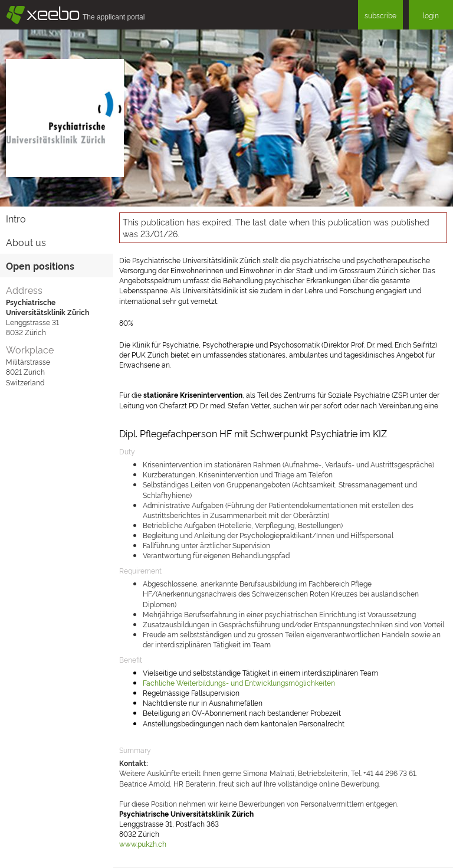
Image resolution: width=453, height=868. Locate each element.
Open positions (40, 266)
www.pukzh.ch (143, 844)
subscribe (380, 15)
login (431, 15)
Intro (16, 218)
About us (26, 242)
